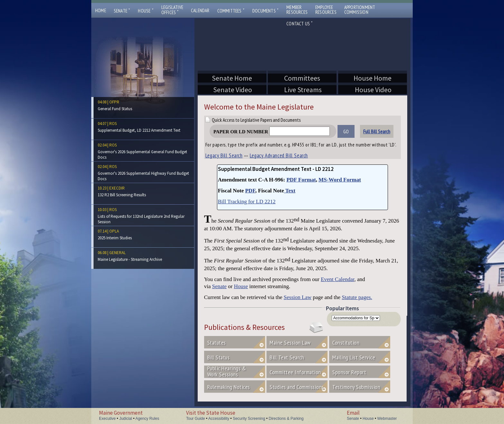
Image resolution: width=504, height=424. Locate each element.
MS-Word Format (340, 180)
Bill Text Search (287, 357)
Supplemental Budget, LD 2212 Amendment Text (139, 130)
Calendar (200, 10)
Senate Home (232, 78)
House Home (373, 78)
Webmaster (387, 419)
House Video (373, 90)
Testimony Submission (356, 387)
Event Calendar (338, 279)
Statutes (217, 343)
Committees (231, 11)
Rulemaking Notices (229, 387)
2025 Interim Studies (115, 238)
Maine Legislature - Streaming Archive (130, 259)
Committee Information (295, 372)
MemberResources (297, 10)
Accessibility (219, 419)
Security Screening (249, 419)
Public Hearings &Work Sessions (227, 371)
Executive (107, 419)
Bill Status (219, 357)
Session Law (298, 297)
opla (114, 231)
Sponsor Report (349, 372)
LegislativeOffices (172, 10)
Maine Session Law (290, 343)
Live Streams (302, 90)
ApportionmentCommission (360, 10)
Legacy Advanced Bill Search (279, 155)
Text (289, 191)
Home (101, 10)
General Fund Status (115, 109)
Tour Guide (196, 419)
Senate (122, 11)
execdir (117, 188)
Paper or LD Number (272, 132)
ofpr (114, 102)
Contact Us (300, 24)
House (146, 11)
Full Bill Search (377, 131)
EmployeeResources (326, 10)
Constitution (346, 343)
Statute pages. (357, 297)
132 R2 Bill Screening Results (122, 195)
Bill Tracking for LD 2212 (247, 202)
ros (113, 124)
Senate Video (232, 90)
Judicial (126, 419)
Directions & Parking (286, 419)
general (117, 253)
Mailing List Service (360, 357)
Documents (265, 11)
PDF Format (301, 180)
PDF (250, 191)
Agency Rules (147, 419)
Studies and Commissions (297, 387)
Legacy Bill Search (224, 155)
